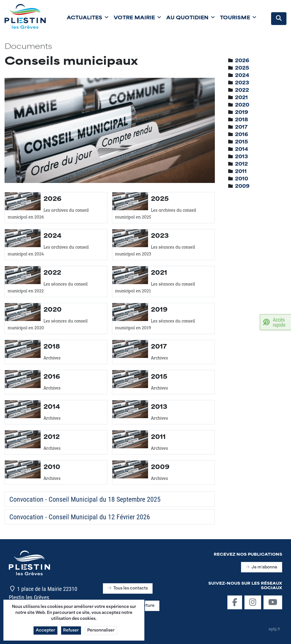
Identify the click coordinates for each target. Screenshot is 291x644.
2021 (241, 98)
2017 (241, 128)
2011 (241, 172)
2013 (242, 157)
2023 (242, 83)
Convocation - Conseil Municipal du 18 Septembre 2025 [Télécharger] (85, 499)
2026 (242, 61)
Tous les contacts (128, 588)
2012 (241, 164)
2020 (242, 105)
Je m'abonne (262, 567)
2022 (242, 91)
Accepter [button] (45, 633)
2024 (242, 76)
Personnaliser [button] (101, 633)
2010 (242, 179)
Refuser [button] (71, 633)
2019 (242, 113)
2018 (242, 120)
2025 (242, 68)
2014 (242, 150)
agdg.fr (274, 629)
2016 (242, 135)
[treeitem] (242, 61)
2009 (242, 187)
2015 (242, 142)
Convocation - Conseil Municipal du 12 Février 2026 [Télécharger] (80, 517)
